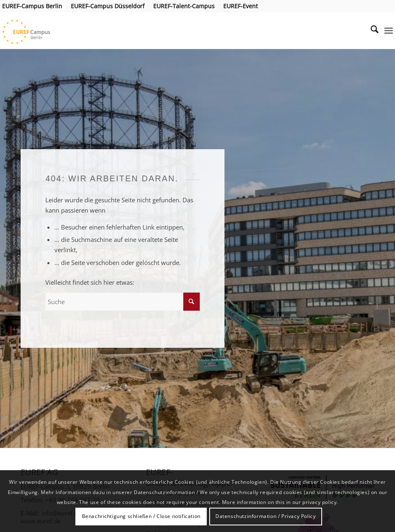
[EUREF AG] (38, 30)
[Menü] (389, 30)
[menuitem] (34, 6)
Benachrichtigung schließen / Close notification (141, 516)
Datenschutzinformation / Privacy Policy (265, 516)
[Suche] (370, 30)
